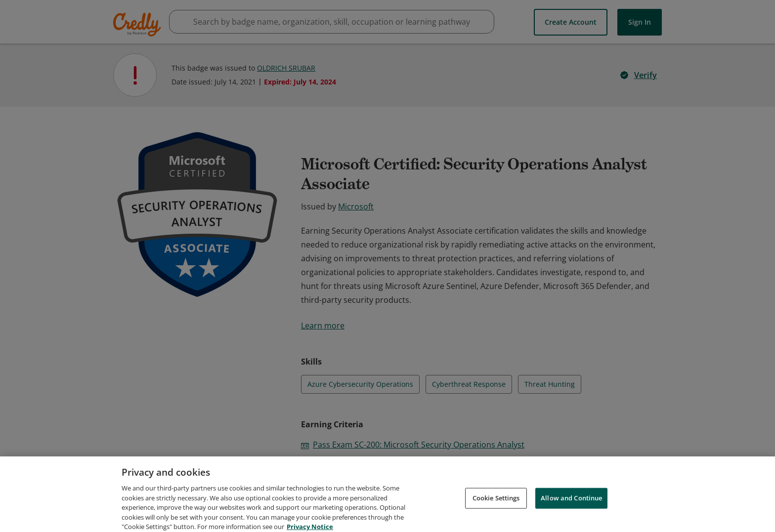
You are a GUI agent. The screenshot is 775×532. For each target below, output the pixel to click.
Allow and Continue (571, 509)
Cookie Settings (496, 509)
